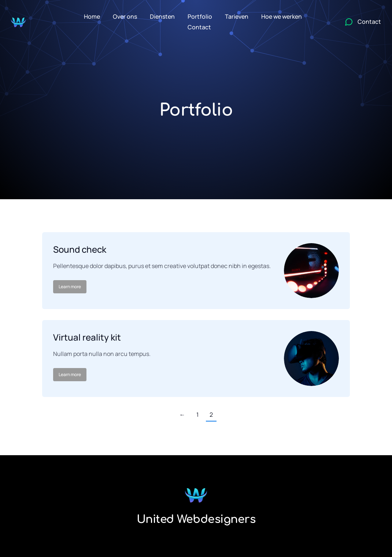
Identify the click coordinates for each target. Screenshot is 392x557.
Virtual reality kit (87, 337)
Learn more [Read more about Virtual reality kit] (70, 374)
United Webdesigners (196, 519)
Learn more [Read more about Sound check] (70, 287)
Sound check (80, 249)
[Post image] (311, 271)
